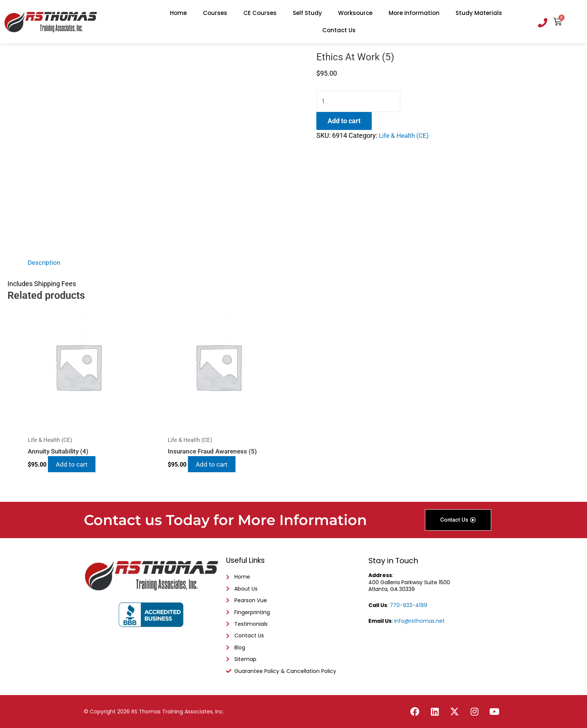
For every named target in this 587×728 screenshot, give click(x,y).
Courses (215, 13)
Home (178, 13)
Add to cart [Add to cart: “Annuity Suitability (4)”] (75, 465)
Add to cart (344, 122)
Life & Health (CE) (405, 136)
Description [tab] (45, 262)
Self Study (307, 13)
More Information (414, 13)
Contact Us (339, 30)
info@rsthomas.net (419, 617)
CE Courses (260, 13)
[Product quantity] (360, 102)
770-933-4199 (408, 601)
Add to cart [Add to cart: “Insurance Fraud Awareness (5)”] (215, 465)
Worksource (355, 13)
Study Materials (479, 13)
